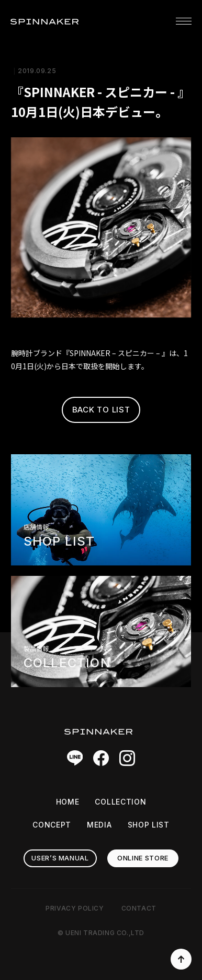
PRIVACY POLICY (75, 908)
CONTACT (139, 908)
